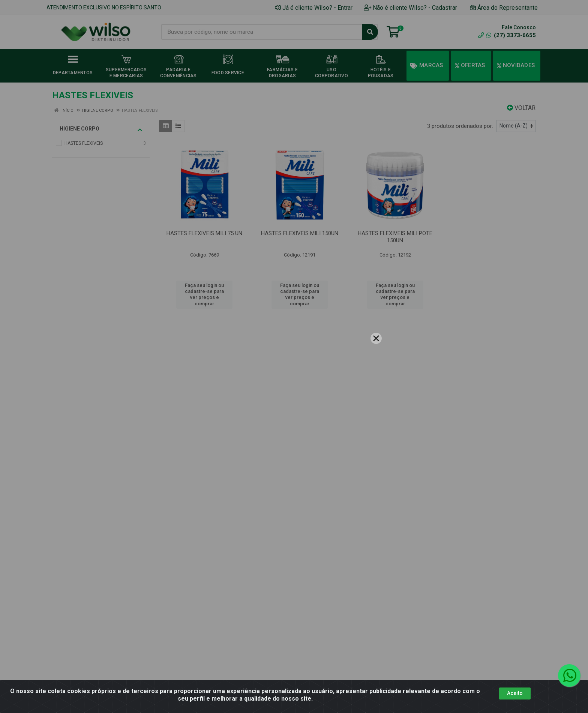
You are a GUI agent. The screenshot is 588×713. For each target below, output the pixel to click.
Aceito (515, 693)
